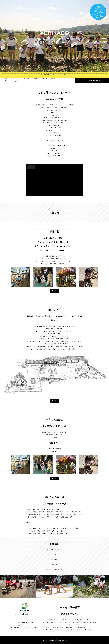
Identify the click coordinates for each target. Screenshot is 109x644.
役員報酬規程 (54, 560)
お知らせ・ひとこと (19, 81)
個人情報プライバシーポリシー (55, 569)
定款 (54, 555)
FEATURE (26, 79)
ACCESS (53, 79)
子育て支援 (36, 79)
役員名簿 (55, 564)
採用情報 (45, 79)
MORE (54, 291)
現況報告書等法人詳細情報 (54, 550)
